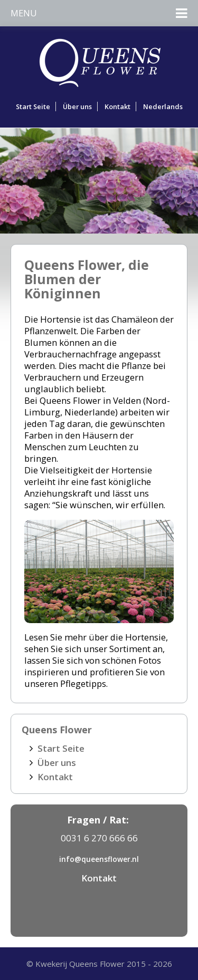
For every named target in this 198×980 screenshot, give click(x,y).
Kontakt (117, 106)
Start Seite (33, 106)
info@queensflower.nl (99, 859)
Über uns (77, 106)
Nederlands (163, 106)
